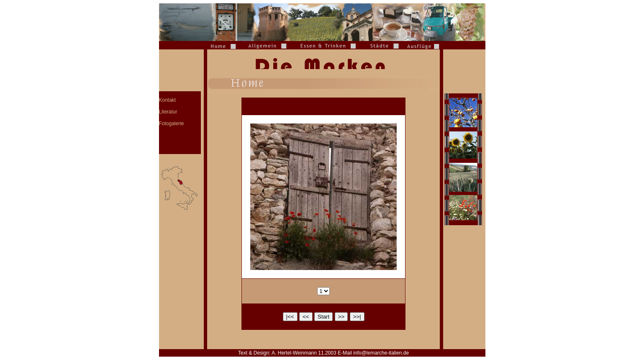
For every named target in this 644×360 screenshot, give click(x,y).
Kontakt (168, 100)
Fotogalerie (172, 123)
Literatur (168, 112)
